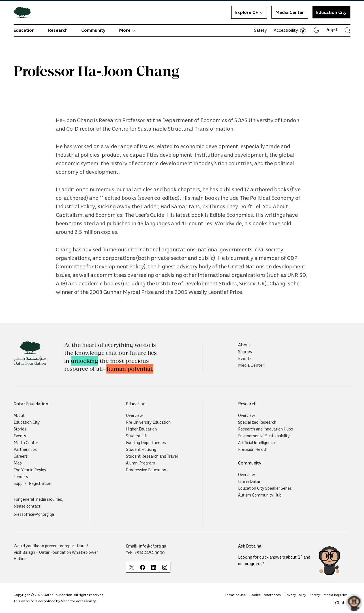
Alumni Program (141, 463)
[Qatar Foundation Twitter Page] (131, 567)
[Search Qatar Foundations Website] (347, 30)
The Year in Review (31, 470)
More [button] (127, 30)
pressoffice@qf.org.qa (34, 514)
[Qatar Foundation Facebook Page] (143, 567)
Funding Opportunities (146, 442)
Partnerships (25, 449)
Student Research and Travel (152, 456)
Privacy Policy (295, 595)
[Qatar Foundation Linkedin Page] (154, 567)
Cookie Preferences (265, 595)
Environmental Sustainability (264, 436)
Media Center (290, 12)
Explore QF (249, 12)
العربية (332, 29)
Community (93, 30)
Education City (331, 12)
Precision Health (253, 449)
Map (18, 463)
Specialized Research (257, 422)
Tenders (21, 476)
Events (245, 358)
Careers (21, 456)
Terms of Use (235, 595)
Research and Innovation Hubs (265, 429)
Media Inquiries (336, 595)
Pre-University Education (148, 422)
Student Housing (141, 449)
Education (24, 30)
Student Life (137, 436)
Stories (245, 351)
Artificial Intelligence (256, 442)
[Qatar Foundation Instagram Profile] (165, 567)
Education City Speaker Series (265, 488)
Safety (261, 30)
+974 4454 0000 (150, 553)
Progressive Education (146, 470)
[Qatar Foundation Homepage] (24, 12)
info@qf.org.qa (153, 546)
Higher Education (141, 429)
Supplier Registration (32, 483)
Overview (134, 415)
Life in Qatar (249, 481)
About (244, 345)
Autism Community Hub (260, 495)
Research (58, 30)
